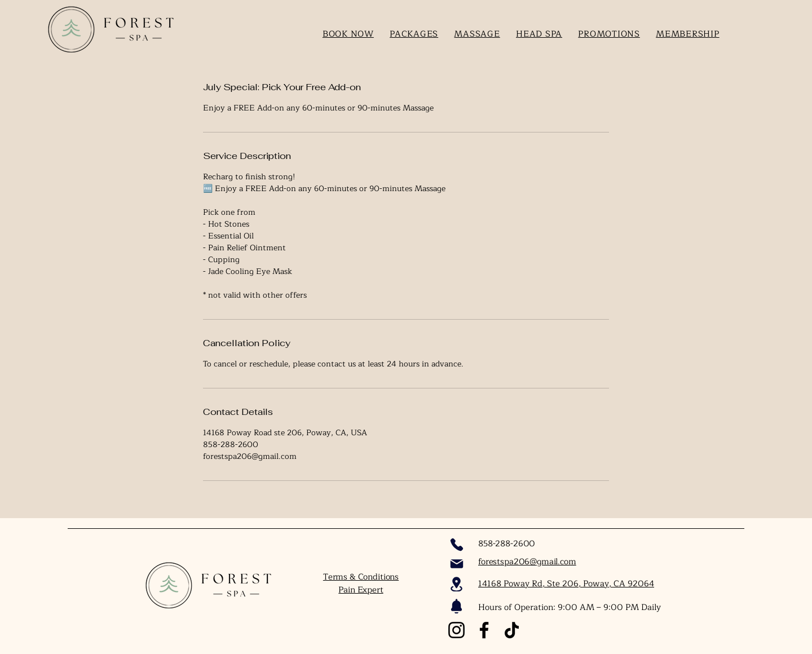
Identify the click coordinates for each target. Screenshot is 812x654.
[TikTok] (512, 630)
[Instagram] (456, 630)
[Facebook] (484, 630)
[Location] (456, 584)
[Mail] (456, 564)
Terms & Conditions (361, 577)
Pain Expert (361, 590)
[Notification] (456, 606)
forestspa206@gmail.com (527, 562)
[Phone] (456, 545)
